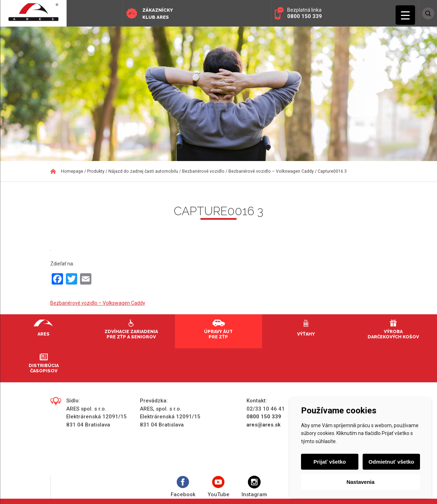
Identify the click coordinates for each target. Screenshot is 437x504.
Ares (44, 334)
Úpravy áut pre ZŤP (218, 334)
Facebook (183, 487)
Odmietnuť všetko (391, 462)
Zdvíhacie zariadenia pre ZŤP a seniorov (131, 334)
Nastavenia (360, 482)
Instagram (254, 487)
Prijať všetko (330, 462)
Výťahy (306, 334)
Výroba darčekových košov (393, 334)
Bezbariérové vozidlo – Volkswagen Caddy (98, 303)
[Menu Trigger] (405, 15)
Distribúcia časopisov (44, 368)
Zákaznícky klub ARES (158, 14)
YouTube (218, 487)
